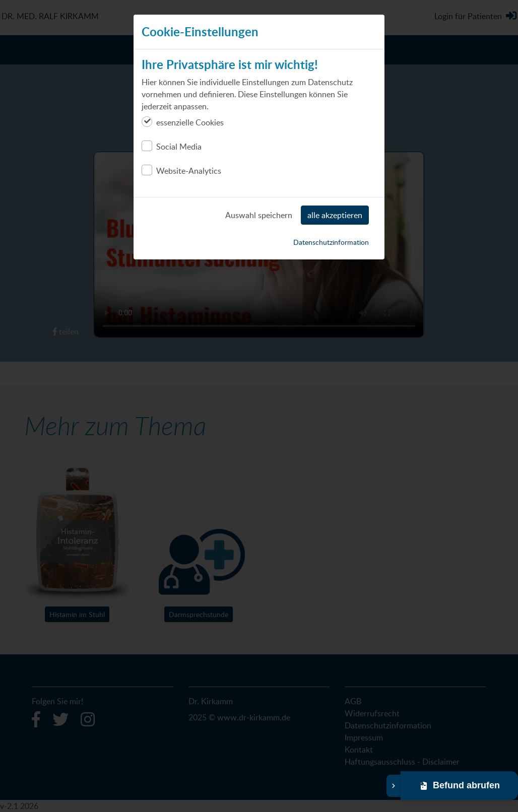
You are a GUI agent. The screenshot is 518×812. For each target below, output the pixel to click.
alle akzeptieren (335, 215)
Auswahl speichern (259, 215)
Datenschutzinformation (331, 242)
